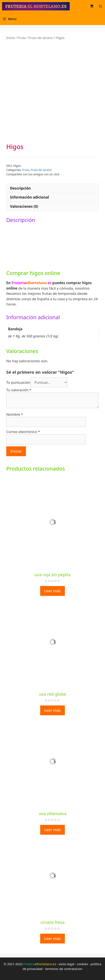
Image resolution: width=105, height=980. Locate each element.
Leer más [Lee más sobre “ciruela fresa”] (53, 938)
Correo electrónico (23, 432)
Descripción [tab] (20, 188)
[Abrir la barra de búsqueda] (101, 6)
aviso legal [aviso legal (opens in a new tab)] (67, 964)
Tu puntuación (18, 382)
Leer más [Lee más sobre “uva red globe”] (53, 710)
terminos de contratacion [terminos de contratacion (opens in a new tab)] (64, 969)
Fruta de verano (41, 38)
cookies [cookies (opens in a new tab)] (83, 964)
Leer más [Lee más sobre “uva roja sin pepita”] (53, 591)
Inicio (10, 38)
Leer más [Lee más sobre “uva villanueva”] (53, 830)
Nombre (15, 414)
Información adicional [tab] (29, 197)
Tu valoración (19, 390)
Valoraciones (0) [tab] (24, 206)
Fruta (22, 38)
